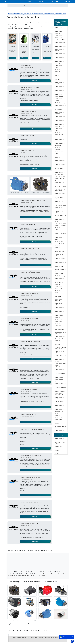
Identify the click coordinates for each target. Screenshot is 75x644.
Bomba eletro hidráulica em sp (59, 304)
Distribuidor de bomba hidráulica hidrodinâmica (61, 365)
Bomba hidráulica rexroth (59, 439)
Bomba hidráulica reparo (59, 66)
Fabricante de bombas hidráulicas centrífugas (61, 224)
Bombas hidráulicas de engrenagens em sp (61, 251)
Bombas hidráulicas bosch (60, 153)
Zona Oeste (26, 635)
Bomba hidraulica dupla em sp (59, 296)
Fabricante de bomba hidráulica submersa (60, 177)
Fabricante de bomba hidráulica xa (60, 198)
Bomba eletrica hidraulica (59, 300)
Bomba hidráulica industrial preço (59, 134)
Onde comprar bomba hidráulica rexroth (60, 388)
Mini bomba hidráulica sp (60, 427)
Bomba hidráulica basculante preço (59, 410)
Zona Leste (39, 635)
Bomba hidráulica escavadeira (59, 406)
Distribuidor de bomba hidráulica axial (61, 321)
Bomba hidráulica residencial (59, 79)
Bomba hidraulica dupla (59, 238)
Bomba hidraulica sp (60, 103)
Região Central (13, 635)
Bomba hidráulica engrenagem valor (59, 125)
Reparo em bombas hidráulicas (60, 443)
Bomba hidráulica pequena (60, 14)
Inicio (30, 2)
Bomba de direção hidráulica (59, 415)
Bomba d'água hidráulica (59, 28)
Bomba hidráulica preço (59, 91)
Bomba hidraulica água (61, 276)
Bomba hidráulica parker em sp (59, 279)
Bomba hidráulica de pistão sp (60, 117)
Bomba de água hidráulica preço (59, 378)
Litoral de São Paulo (56, 635)
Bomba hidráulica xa (60, 137)
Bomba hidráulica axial (61, 262)
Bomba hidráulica (59, 430)
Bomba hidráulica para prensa (61, 229)
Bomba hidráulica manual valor (59, 140)
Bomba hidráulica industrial (49, 14)
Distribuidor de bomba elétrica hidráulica (61, 356)
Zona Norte (20, 635)
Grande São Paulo (46, 635)
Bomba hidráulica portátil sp (59, 149)
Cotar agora (12, 58)
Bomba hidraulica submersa (59, 113)
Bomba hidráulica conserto (59, 370)
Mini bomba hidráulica (60, 40)
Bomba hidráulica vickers (59, 129)
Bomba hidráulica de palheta (60, 43)
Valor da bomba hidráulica (59, 283)
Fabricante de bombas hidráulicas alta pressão (60, 207)
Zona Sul (33, 635)
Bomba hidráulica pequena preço (59, 36)
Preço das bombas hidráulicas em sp (60, 266)
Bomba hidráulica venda (59, 58)
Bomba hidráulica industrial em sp (59, 312)
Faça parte (68, 2)
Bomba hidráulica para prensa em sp (61, 287)
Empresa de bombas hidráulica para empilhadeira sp (60, 393)
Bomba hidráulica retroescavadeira (59, 87)
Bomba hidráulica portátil (59, 83)
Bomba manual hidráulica (59, 32)
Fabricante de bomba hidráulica (60, 157)
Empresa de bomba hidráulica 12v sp (60, 402)
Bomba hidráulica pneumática (59, 325)
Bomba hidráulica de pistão (60, 54)
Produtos (41, 2)
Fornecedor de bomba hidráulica (60, 340)
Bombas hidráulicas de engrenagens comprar (61, 186)
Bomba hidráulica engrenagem (59, 62)
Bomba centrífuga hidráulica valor (59, 419)
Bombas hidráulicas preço (60, 202)
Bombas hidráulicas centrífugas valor (60, 173)
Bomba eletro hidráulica (58, 247)
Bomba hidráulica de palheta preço (60, 109)
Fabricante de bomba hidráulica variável (60, 182)
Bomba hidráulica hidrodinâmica (59, 308)
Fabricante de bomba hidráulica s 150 (60, 169)
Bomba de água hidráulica (59, 316)
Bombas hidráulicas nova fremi (60, 194)
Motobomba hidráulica (61, 269)
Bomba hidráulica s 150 (61, 105)
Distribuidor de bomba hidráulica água (61, 333)
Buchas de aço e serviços (59, 450)
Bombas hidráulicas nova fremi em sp (60, 259)
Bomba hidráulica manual (59, 75)
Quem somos (55, 2)
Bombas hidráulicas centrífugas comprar (60, 165)
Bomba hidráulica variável (59, 121)
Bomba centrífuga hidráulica (38, 14)
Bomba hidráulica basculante (59, 344)
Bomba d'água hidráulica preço (59, 95)
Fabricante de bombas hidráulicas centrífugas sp (61, 234)
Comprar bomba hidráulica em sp (59, 273)
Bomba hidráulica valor (61, 47)
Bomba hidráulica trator (59, 292)
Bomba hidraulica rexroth (59, 99)
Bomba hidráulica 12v (28, 14)
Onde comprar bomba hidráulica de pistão (16, 14)
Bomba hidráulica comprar (59, 360)
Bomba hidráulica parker (59, 220)
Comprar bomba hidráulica (59, 212)
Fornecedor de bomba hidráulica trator (60, 348)
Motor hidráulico (59, 446)
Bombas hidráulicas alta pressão (60, 144)
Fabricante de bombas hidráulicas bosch (60, 216)
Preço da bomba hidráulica (59, 255)
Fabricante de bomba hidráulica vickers (60, 190)
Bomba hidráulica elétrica (59, 398)
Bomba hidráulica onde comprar (61, 423)
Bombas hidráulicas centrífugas (60, 161)
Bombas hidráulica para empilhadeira (60, 329)
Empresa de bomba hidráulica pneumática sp (60, 383)
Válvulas (57, 453)
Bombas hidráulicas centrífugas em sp (60, 243)
